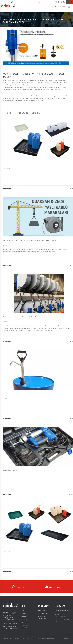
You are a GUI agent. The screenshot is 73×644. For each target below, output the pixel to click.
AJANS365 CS (66, 639)
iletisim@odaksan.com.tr (63, 610)
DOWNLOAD (24, 625)
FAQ (22, 622)
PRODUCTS (24, 616)
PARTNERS (24, 619)
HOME (22, 610)
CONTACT (24, 628)
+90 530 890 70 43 (46, 2)
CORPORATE (24, 613)
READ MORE (7, 188)
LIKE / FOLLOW (53, 586)
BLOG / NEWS (19, 586)
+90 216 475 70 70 (19, 2)
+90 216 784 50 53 (32, 2)
